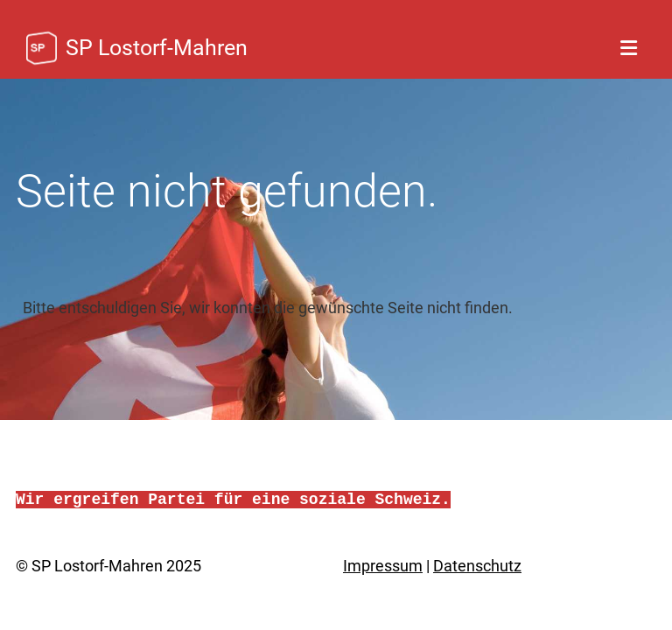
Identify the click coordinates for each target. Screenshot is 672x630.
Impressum (383, 566)
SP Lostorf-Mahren (157, 48)
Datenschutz (477, 566)
